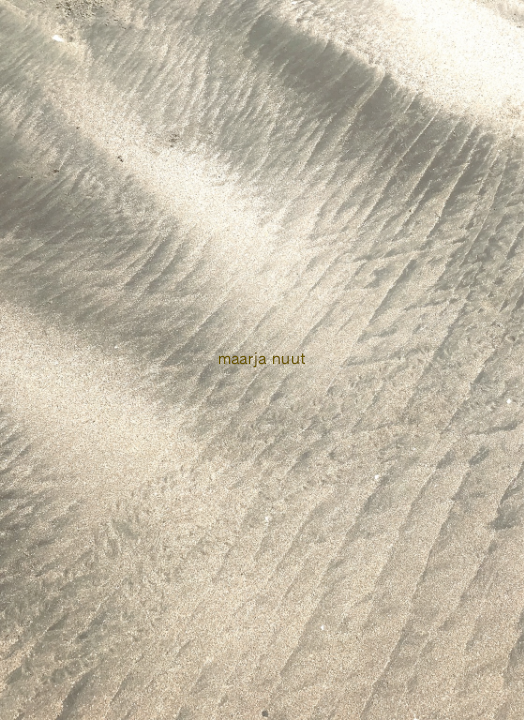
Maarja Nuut (262, 359)
